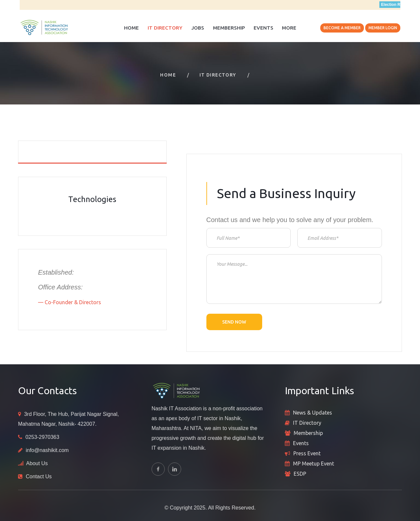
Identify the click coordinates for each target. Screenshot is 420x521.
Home (131, 28)
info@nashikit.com (47, 450)
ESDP (300, 474)
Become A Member (342, 28)
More (289, 28)
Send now (234, 322)
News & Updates (313, 413)
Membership (229, 28)
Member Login (383, 28)
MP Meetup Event (314, 464)
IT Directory (165, 28)
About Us (37, 463)
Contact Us (39, 476)
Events (263, 28)
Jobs (198, 28)
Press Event (307, 453)
